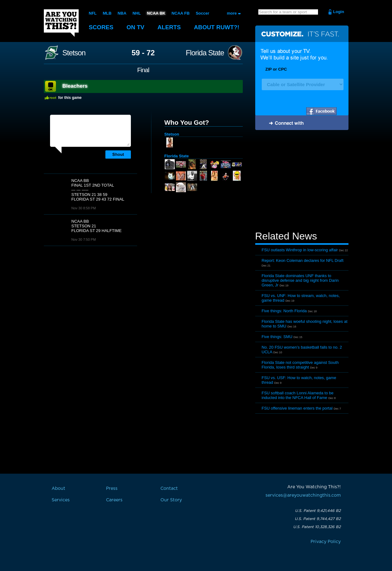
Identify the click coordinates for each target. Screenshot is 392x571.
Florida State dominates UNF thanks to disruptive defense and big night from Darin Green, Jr (300, 280)
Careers (114, 500)
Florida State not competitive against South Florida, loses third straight (300, 365)
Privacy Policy (326, 542)
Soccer (202, 13)
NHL (137, 13)
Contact (169, 489)
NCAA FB (180, 13)
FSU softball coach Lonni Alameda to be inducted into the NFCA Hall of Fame (298, 395)
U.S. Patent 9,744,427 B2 (318, 519)
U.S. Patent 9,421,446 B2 (318, 511)
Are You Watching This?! (61, 23)
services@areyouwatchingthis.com (303, 495)
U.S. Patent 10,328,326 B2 (317, 527)
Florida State (205, 53)
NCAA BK (156, 13)
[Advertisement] (302, 181)
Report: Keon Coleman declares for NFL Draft (303, 260)
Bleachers (75, 86)
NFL (93, 13)
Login (339, 12)
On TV (136, 27)
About (218, 27)
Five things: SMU (277, 337)
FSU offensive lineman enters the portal (297, 408)
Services (61, 500)
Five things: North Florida (284, 311)
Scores (101, 27)
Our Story (171, 500)
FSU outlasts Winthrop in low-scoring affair (300, 250)
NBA (122, 13)
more (232, 13)
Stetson (74, 53)
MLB (107, 13)
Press (112, 489)
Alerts (170, 27)
